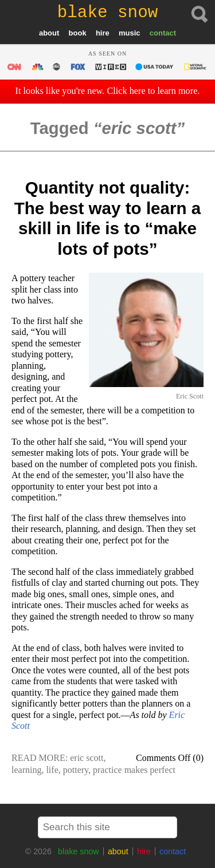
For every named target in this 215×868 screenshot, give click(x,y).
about (49, 33)
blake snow (79, 851)
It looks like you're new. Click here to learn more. (108, 91)
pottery (76, 770)
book (78, 33)
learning (26, 770)
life (52, 770)
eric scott (87, 758)
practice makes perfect (134, 770)
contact (163, 33)
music (130, 33)
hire (103, 33)
